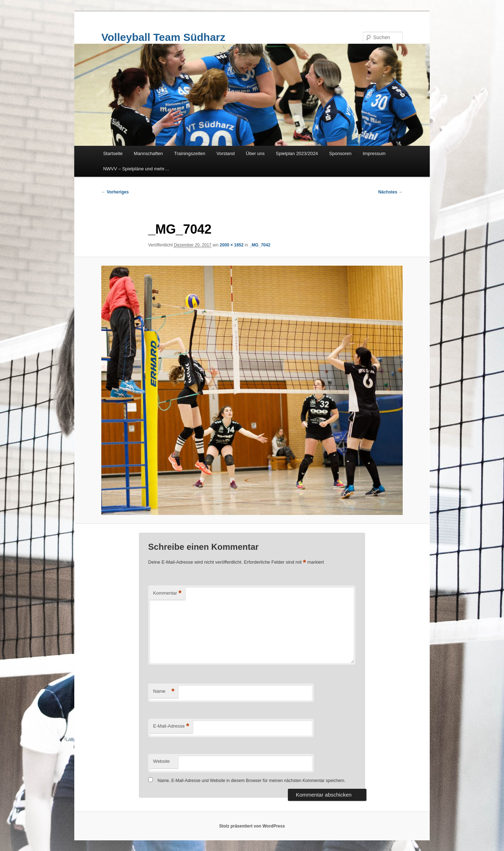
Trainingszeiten (190, 153)
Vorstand (226, 153)
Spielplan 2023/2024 (297, 153)
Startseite (113, 153)
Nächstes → (390, 192)
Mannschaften (149, 153)
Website (162, 761)
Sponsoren (340, 153)
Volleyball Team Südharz (163, 37)
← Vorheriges (115, 192)
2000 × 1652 (232, 245)
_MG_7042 (260, 245)
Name (164, 692)
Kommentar (167, 593)
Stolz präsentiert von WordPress (252, 826)
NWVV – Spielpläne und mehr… (136, 169)
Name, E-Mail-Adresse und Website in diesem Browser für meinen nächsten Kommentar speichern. (251, 781)
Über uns (255, 153)
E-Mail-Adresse (171, 726)
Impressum (374, 153)
